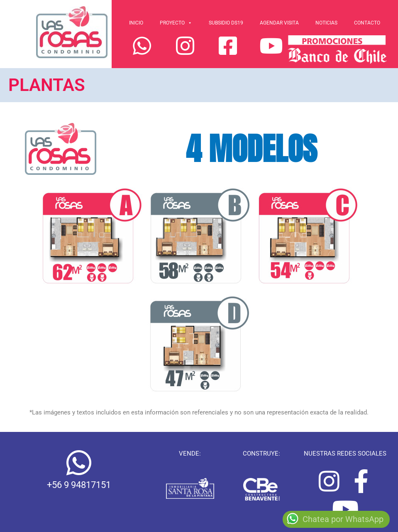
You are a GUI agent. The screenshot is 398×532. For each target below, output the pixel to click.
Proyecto (176, 23)
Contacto (367, 23)
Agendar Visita (279, 23)
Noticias (326, 23)
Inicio (136, 23)
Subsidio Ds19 (226, 23)
